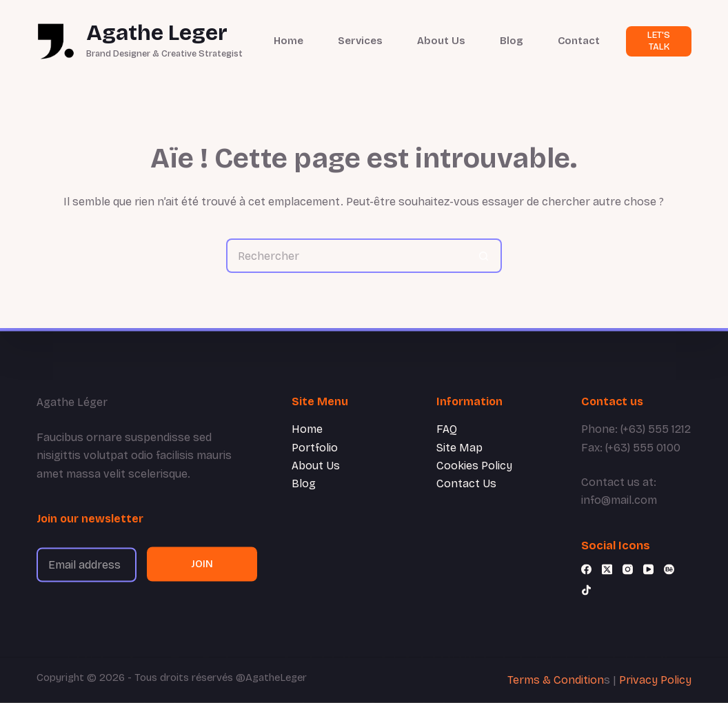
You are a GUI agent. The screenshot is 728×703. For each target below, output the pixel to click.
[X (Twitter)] (607, 570)
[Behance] (669, 570)
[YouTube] (648, 570)
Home (289, 41)
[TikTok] (586, 590)
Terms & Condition (556, 680)
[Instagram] (628, 570)
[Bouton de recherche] (485, 256)
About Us (441, 41)
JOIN (202, 564)
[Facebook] (586, 570)
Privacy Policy (655, 680)
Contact (579, 41)
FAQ (447, 429)
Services (360, 41)
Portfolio (315, 447)
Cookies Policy (474, 466)
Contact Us (466, 483)
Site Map (459, 447)
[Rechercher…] (347, 256)
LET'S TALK (659, 41)
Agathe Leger (157, 33)
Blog (512, 41)
